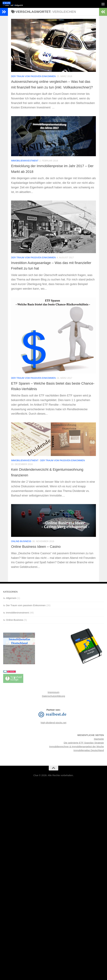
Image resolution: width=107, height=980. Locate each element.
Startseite (99, 745)
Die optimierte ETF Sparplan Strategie (84, 748)
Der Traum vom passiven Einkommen (33, 76)
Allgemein (11, 604)
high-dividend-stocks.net (53, 728)
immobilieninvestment (25, 166)
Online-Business (21, 547)
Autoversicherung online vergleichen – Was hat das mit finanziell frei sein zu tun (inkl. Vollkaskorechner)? (50, 87)
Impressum (53, 698)
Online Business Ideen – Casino (38, 552)
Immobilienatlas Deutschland (89, 756)
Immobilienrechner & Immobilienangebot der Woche (77, 752)
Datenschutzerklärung (53, 702)
